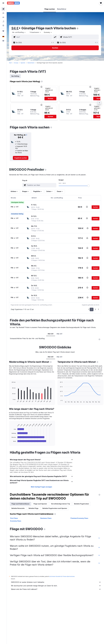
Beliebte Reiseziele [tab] (19, 508)
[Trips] (3, 31)
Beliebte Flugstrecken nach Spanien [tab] (55, 508)
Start (11, 63)
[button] (3, 3)
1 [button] (92, 309)
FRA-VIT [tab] (60, 334)
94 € (16, 28)
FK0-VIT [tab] (51, 334)
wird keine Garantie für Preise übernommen (63, 576)
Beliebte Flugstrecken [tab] (82, 504)
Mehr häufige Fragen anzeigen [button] (42, 487)
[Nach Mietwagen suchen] (3, 17)
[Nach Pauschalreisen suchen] (3, 21)
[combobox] (49, 32)
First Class (15, 518)
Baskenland (32, 63)
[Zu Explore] (3, 25)
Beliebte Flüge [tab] (34, 508)
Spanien (23, 63)
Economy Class (16, 521)
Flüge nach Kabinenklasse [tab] (21, 504)
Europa (17, 63)
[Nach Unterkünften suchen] (3, 13)
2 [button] (95, 309)
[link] (21, 158)
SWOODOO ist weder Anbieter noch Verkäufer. (56, 582)
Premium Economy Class (80, 518)
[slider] (89, 186)
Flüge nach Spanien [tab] (41, 504)
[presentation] (78, 28)
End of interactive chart (11, 442)
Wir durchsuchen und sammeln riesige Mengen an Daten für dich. (56, 586)
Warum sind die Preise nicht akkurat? (56, 589)
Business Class (46, 518)
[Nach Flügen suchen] (3, 9)
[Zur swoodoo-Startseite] (13, 3)
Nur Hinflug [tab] (16, 76)
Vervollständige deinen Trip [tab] (61, 504)
